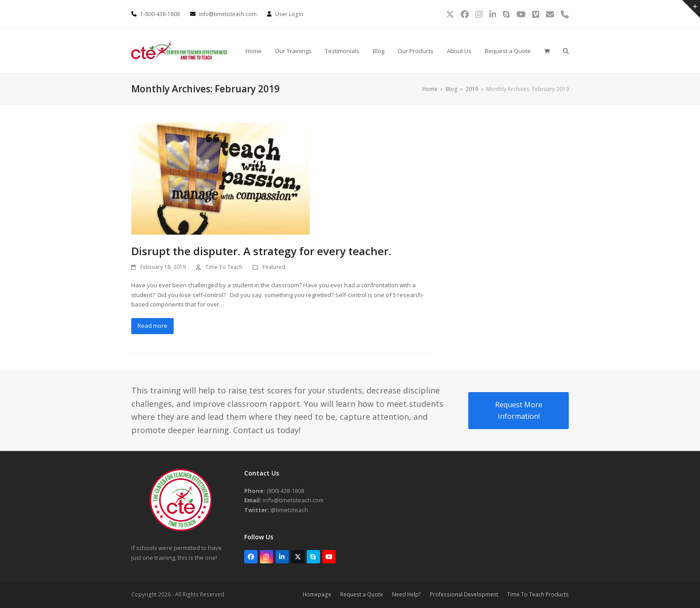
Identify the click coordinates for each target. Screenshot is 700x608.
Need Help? (406, 594)
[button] (547, 51)
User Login (289, 14)
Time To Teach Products (538, 594)
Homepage (317, 594)
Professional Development (464, 594)
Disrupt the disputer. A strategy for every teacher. (261, 251)
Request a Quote (362, 594)
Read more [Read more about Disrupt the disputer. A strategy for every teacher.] (152, 326)
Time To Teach (224, 267)
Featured (274, 267)
